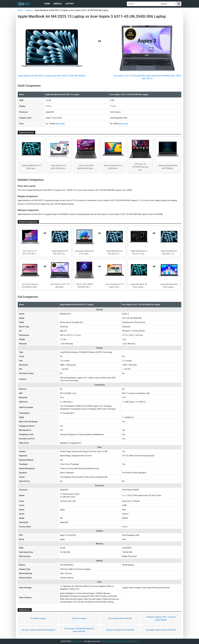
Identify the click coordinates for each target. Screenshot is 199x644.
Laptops (69, 4)
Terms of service (121, 641)
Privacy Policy (106, 641)
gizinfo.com (78, 641)
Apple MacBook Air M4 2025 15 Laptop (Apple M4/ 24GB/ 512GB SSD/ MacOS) (52, 76)
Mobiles (58, 4)
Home (47, 4)
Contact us (134, 641)
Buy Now (60, 124)
